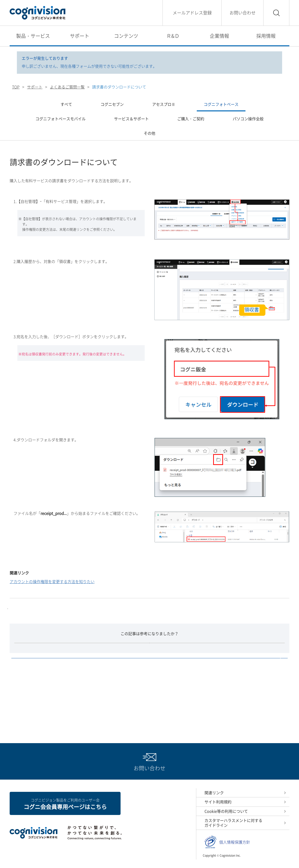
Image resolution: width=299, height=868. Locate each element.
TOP (16, 87)
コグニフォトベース (221, 104)
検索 (276, 13)
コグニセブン (112, 104)
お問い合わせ (243, 13)
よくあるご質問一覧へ (144, 709)
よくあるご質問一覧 (67, 87)
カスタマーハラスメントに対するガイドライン (233, 828)
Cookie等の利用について (226, 816)
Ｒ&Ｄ (173, 36)
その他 (149, 133)
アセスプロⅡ (164, 104)
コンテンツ (126, 36)
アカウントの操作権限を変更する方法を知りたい (52, 581)
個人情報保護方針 (235, 848)
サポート (80, 36)
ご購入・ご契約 (191, 119)
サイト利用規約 (218, 807)
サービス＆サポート (131, 119)
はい (116, 672)
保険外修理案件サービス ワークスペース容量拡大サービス (71, 621)
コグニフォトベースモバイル (61, 119)
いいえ (183, 672)
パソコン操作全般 (248, 119)
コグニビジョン (37, 13)
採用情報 (266, 36)
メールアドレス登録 (192, 13)
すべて (66, 104)
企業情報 (219, 36)
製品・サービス (33, 36)
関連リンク (214, 798)
